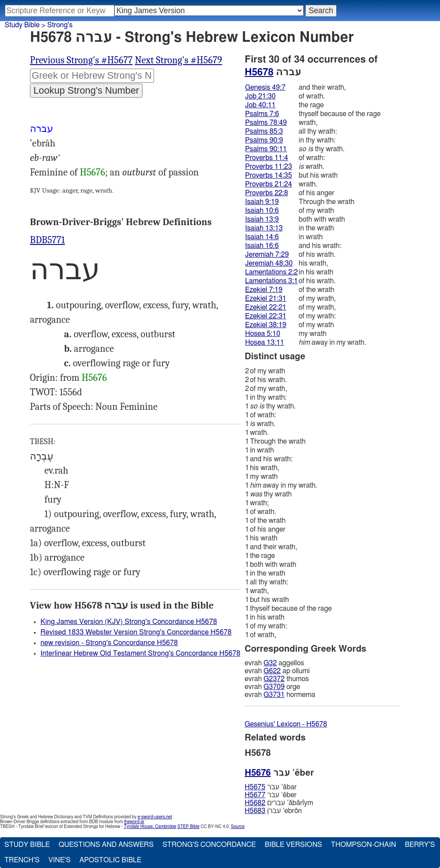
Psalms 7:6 (262, 114)
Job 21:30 (260, 96)
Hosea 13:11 (265, 343)
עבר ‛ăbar (271, 787)
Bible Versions (293, 845)
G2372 (274, 679)
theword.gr (134, 822)
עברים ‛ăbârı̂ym (279, 803)
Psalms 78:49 (266, 123)
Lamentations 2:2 (271, 272)
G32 (270, 663)
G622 (272, 671)
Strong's (60, 25)
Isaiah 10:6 (262, 211)
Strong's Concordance (209, 845)
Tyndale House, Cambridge (150, 827)
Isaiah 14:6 (262, 237)
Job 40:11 (260, 105)
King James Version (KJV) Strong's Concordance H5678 (129, 622)
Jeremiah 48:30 (269, 263)
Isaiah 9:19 (262, 202)
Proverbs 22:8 (267, 193)
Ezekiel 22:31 (266, 316)
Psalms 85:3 (264, 131)
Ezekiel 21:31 (266, 299)
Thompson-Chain (363, 845)
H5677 (255, 795)
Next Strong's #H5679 (178, 60)
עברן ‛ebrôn (273, 811)
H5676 (92, 172)
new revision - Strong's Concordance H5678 (109, 643)
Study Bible (22, 25)
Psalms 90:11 (266, 149)
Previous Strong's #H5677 (81, 60)
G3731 (274, 695)
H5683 (255, 811)
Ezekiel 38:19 (266, 325)
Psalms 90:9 (264, 140)
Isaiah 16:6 (262, 246)
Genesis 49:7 (265, 88)
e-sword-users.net (155, 817)
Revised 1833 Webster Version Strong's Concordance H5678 (136, 632)
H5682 (255, 803)
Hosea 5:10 (263, 334)
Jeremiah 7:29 (267, 255)
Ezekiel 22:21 (266, 307)
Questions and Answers (106, 845)
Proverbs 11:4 (267, 158)
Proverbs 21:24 (269, 184)
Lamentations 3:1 (271, 281)
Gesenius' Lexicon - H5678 (286, 724)
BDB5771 (47, 240)
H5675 (255, 787)
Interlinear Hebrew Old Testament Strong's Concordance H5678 (140, 653)
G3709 (274, 687)
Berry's (420, 845)
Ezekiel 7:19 (264, 290)
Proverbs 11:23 (269, 167)
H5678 (259, 72)
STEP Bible (188, 827)
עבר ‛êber (271, 795)
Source (238, 827)
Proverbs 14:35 (269, 175)
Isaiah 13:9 (262, 219)
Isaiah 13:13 (264, 228)
